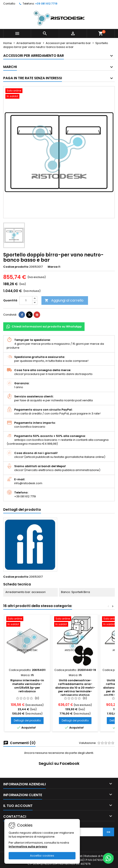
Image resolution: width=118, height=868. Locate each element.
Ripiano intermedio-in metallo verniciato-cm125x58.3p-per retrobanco (27, 686)
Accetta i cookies (42, 856)
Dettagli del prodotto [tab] (22, 510)
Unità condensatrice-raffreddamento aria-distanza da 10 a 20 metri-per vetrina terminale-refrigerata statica (75, 688)
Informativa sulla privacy (28, 847)
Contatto (9, 4)
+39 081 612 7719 (46, 4)
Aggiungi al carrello (64, 300)
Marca (53, 267)
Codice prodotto (16, 267)
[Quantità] (26, 300)
